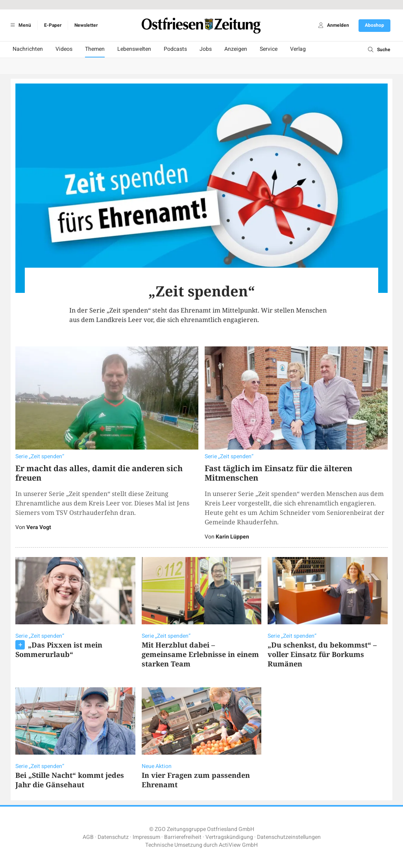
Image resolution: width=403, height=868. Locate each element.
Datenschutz (113, 837)
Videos (64, 49)
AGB (88, 837)
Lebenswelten (134, 49)
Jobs (206, 49)
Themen (95, 49)
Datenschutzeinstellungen (289, 837)
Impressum (146, 837)
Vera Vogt (39, 527)
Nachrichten (28, 49)
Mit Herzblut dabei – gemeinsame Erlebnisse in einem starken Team (200, 654)
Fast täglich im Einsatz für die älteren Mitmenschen (278, 473)
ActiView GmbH (238, 845)
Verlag (298, 49)
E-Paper (53, 25)
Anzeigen (236, 49)
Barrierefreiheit (183, 837)
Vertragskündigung (229, 837)
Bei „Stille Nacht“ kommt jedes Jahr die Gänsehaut (70, 780)
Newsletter (86, 25)
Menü (19, 25)
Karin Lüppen (232, 537)
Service (269, 49)
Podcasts (175, 49)
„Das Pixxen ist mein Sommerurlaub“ (59, 650)
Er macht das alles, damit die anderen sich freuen (99, 473)
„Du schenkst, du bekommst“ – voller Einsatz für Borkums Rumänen (322, 654)
